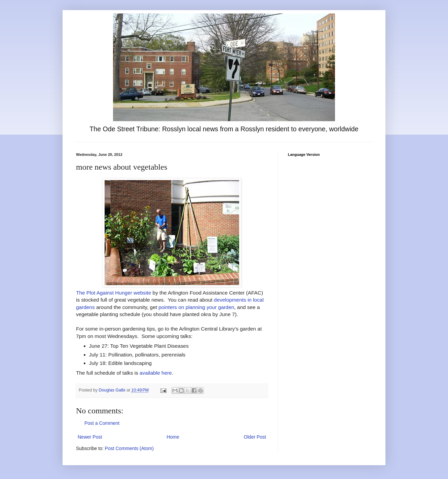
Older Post (255, 437)
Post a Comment (102, 423)
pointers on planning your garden (196, 307)
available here (156, 373)
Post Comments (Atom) (129, 448)
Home (173, 437)
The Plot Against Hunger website (114, 293)
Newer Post (90, 437)
